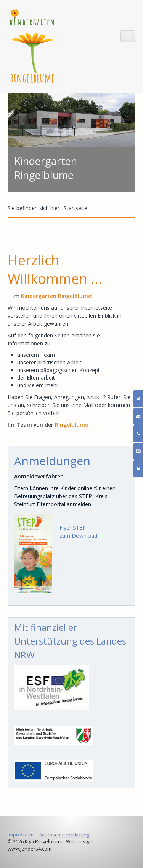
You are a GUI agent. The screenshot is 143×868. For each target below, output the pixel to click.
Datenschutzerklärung (64, 835)
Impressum (21, 835)
